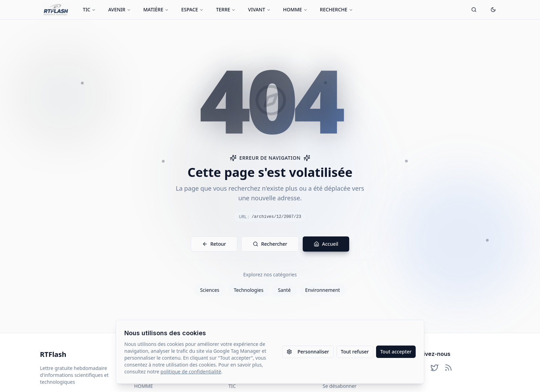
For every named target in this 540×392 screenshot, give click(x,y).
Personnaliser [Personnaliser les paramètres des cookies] (308, 352)
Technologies (249, 290)
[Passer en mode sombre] (493, 10)
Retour (214, 244)
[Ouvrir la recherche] (474, 10)
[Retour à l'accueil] (56, 10)
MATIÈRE (156, 9)
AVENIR (120, 9)
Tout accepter (396, 352)
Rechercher (270, 244)
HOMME (295, 9)
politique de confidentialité (191, 372)
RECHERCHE (336, 9)
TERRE (226, 9)
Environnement (323, 290)
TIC (90, 9)
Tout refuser (355, 352)
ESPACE (192, 9)
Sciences (210, 290)
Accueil (326, 244)
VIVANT (259, 9)
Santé (284, 290)
